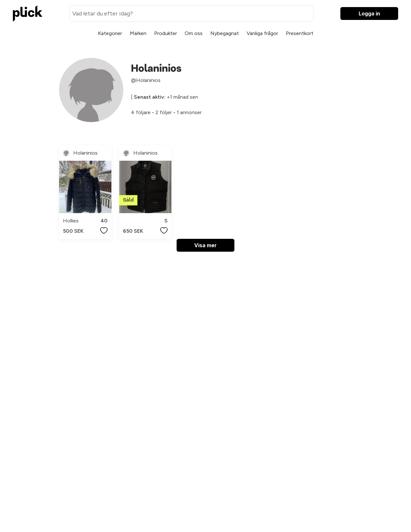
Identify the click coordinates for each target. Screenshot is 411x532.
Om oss (194, 33)
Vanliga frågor (262, 33)
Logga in (369, 14)
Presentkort (300, 33)
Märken (138, 33)
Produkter (166, 33)
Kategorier (110, 33)
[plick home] (28, 14)
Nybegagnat (225, 33)
